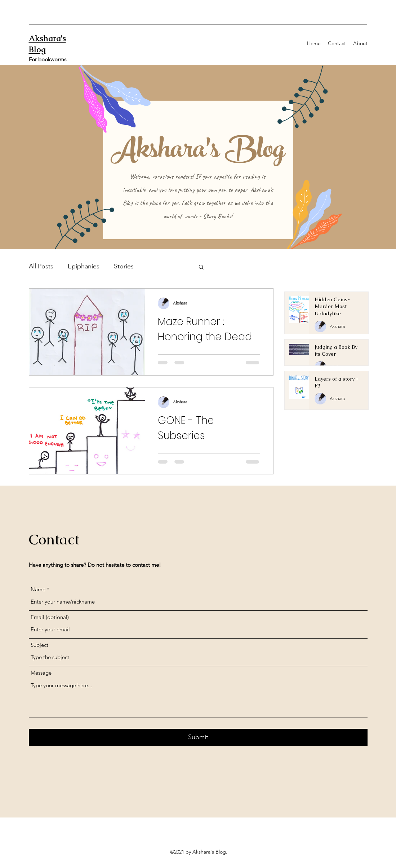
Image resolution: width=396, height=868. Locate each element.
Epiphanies (84, 266)
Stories (124, 266)
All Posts (41, 266)
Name (38, 589)
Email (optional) (50, 617)
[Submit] (198, 737)
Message (41, 673)
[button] (201, 268)
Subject (39, 645)
